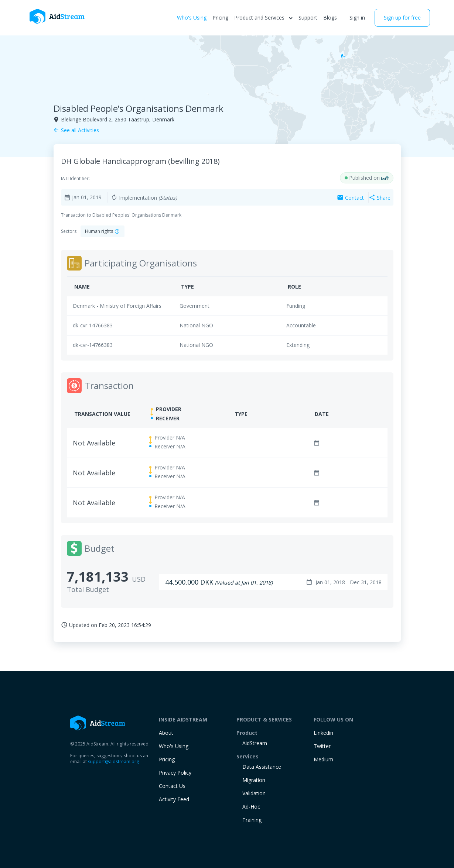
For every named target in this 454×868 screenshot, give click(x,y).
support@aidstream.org (113, 762)
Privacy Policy (175, 773)
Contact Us (172, 786)
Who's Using (192, 18)
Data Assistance (262, 767)
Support (308, 18)
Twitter (322, 746)
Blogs (330, 18)
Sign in (357, 18)
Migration (254, 780)
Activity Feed (174, 799)
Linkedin (323, 733)
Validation (254, 793)
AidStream (255, 743)
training (252, 820)
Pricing (220, 18)
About (166, 733)
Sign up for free (402, 18)
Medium (323, 759)
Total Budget (88, 589)
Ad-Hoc (251, 807)
